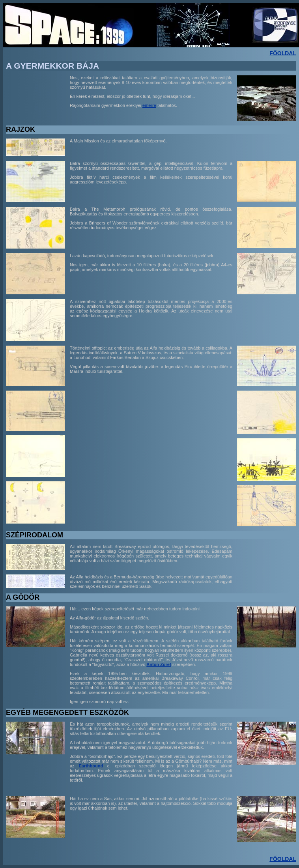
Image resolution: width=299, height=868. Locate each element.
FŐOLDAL (283, 53)
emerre (149, 105)
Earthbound (91, 766)
